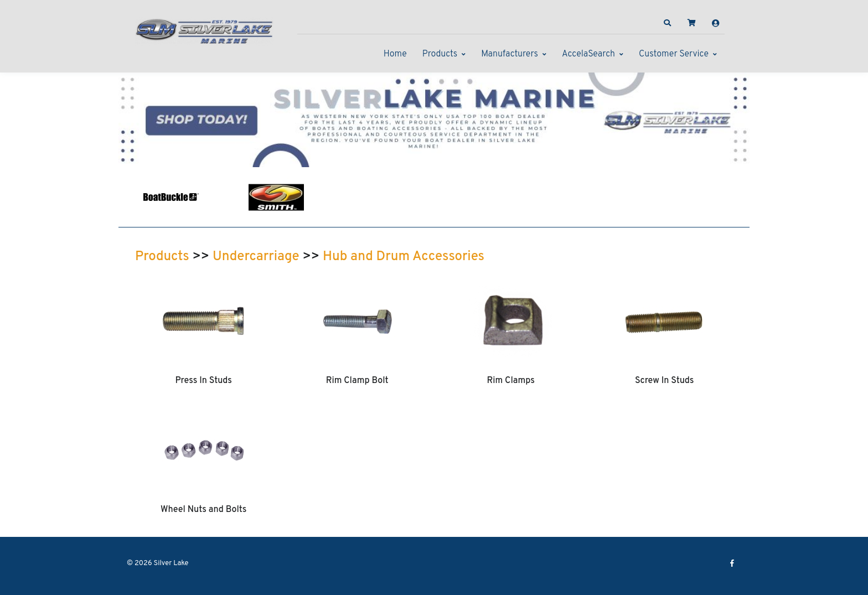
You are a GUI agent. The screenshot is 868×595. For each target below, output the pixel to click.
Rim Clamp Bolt (357, 381)
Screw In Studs (664, 381)
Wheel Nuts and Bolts (203, 510)
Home (395, 54)
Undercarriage (256, 257)
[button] (668, 23)
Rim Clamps (511, 381)
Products (440, 54)
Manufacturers (510, 54)
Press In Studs (203, 381)
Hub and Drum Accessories (404, 257)
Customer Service (674, 54)
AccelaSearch (588, 54)
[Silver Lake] (204, 30)
